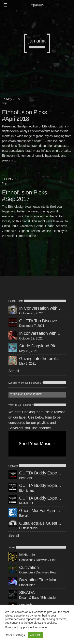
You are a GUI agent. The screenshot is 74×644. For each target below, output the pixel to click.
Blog (4, 103)
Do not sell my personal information (27, 627)
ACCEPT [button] (35, 635)
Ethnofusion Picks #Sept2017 (24, 196)
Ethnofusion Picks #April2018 (24, 116)
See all (14, 371)
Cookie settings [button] (15, 635)
